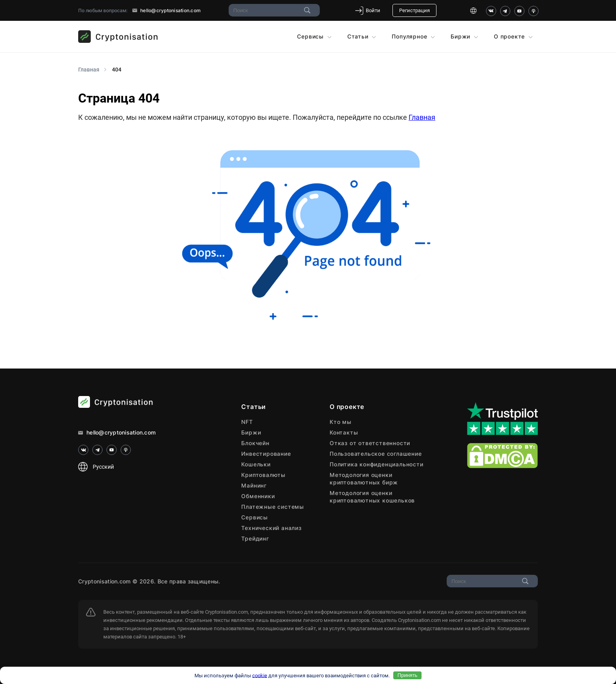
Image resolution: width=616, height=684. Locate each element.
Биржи (464, 36)
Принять (408, 675)
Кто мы (341, 422)
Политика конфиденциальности (377, 464)
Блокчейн (255, 443)
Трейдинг (255, 538)
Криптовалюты (263, 475)
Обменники (258, 496)
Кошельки (256, 464)
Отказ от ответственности (370, 443)
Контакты (344, 432)
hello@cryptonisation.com (167, 10)
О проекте (513, 36)
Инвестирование (266, 454)
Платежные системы (273, 507)
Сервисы (314, 36)
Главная (422, 117)
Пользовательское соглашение (376, 454)
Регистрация (414, 10)
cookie (260, 675)
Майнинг (254, 485)
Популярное (413, 36)
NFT (247, 422)
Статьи (362, 36)
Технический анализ (271, 528)
